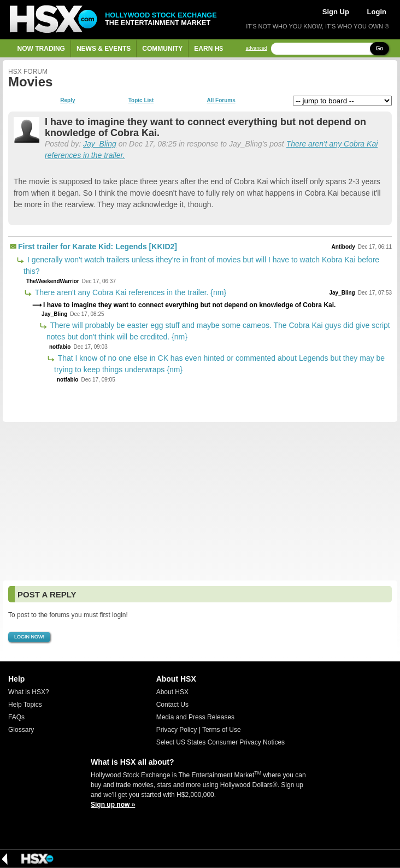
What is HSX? (29, 692)
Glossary (21, 730)
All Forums (221, 101)
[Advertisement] (200, 501)
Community (162, 49)
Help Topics (25, 705)
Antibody (343, 247)
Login (377, 12)
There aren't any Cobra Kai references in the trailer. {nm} (130, 292)
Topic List (141, 101)
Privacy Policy (177, 730)
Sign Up (336, 12)
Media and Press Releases (195, 717)
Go (380, 48)
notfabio (60, 347)
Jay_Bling (100, 144)
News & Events (104, 49)
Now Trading (41, 49)
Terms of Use (222, 730)
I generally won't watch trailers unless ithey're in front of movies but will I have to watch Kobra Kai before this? (201, 265)
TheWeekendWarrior (53, 281)
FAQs (16, 717)
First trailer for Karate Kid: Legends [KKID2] (98, 247)
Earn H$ (208, 49)
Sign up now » (113, 805)
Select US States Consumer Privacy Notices (220, 742)
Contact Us (172, 705)
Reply (67, 101)
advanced (257, 48)
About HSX (172, 692)
